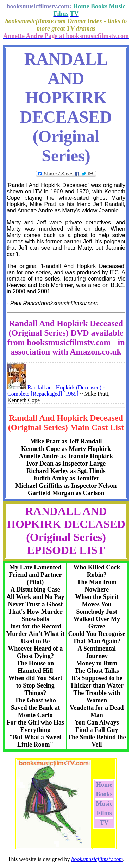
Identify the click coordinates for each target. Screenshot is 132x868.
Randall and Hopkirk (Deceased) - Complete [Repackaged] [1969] (56, 391)
